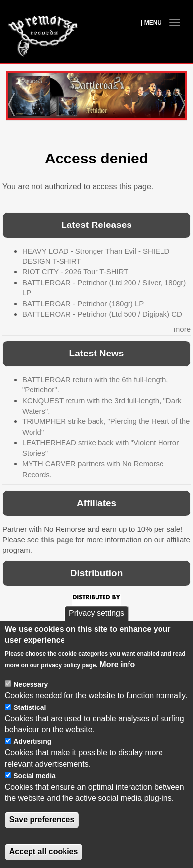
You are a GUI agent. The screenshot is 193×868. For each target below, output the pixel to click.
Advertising (32, 756)
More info (117, 678)
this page (57, 539)
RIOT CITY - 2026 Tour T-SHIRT (75, 272)
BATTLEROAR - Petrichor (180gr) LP (83, 304)
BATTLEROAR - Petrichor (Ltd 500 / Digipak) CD (102, 314)
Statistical (30, 721)
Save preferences (42, 834)
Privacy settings (96, 627)
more (182, 329)
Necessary (31, 698)
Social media (34, 790)
